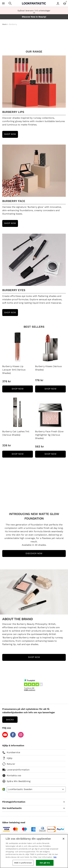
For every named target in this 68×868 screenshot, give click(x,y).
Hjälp (7, 758)
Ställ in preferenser (23, 863)
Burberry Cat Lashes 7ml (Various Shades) (16, 433)
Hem (4, 24)
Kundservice (11, 752)
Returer (9, 764)
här (55, 857)
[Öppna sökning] (10, 3)
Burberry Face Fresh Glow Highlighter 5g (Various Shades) (49, 435)
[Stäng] (64, 839)
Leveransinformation (16, 770)
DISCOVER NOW (34, 553)
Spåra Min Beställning (16, 781)
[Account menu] (58, 3)
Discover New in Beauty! (34, 17)
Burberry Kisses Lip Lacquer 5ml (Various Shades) (14, 370)
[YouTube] (5, 737)
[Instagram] (21, 737)
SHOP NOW (22, 390)
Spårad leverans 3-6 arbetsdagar (34, 11)
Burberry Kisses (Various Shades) (48, 368)
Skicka (10, 720)
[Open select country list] (36, 789)
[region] (34, 851)
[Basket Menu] (65, 3)
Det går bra (45, 863)
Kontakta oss (12, 776)
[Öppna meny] (3, 3)
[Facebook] (13, 737)
